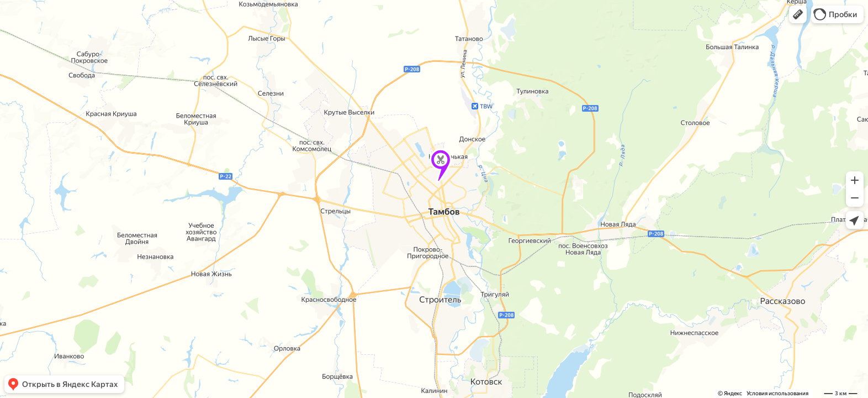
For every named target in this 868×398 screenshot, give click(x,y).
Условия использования (777, 393)
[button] (798, 14)
